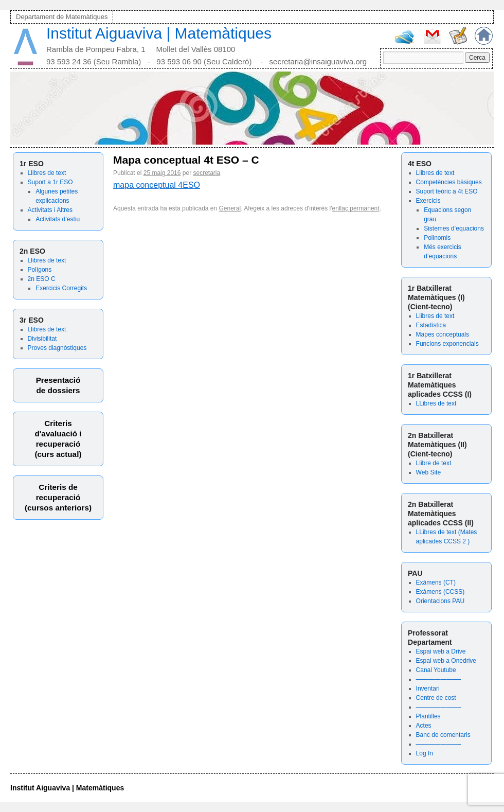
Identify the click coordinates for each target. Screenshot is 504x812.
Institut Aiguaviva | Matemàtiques (159, 33)
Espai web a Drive (441, 651)
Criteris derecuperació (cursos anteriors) (58, 497)
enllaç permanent (356, 208)
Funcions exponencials (447, 344)
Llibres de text (47, 173)
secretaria (206, 173)
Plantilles (428, 716)
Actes (424, 726)
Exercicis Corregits (61, 288)
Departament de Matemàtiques (62, 17)
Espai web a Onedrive (446, 661)
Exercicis (428, 201)
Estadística (431, 325)
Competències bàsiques (449, 182)
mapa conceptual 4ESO (157, 185)
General (230, 208)
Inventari (428, 689)
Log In (425, 753)
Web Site (428, 472)
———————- (439, 679)
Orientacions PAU (440, 601)
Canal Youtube (436, 670)
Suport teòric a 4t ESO (447, 191)
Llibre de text (434, 463)
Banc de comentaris (443, 735)
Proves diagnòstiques (57, 348)
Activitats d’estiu (58, 219)
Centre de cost (436, 698)
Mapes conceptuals (443, 334)
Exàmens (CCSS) (440, 592)
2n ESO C (42, 279)
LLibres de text (436, 403)
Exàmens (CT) (436, 582)
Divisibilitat (42, 339)
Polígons (40, 270)
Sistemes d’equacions (454, 228)
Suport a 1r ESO (50, 182)
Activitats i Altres (50, 210)
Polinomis (437, 238)
